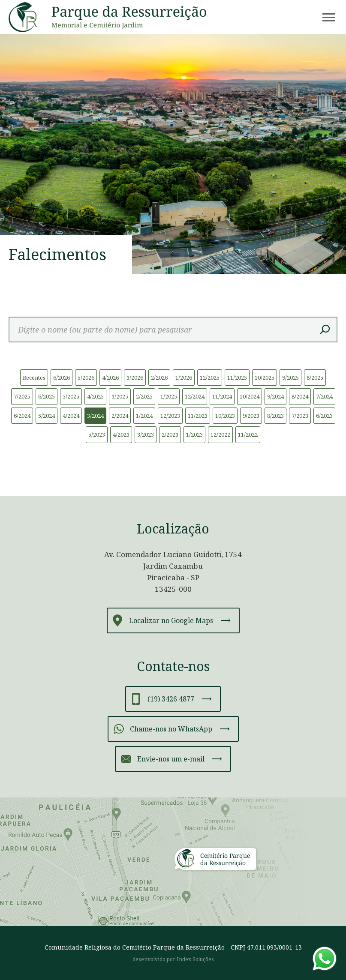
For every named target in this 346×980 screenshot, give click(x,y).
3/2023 (146, 435)
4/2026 (110, 378)
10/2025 (265, 378)
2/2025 (144, 396)
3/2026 (135, 378)
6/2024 (22, 416)
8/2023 (275, 416)
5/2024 (47, 416)
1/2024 (144, 416)
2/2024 (120, 416)
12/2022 (220, 435)
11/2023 (198, 416)
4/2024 (71, 416)
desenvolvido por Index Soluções (173, 959)
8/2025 (315, 378)
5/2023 (97, 435)
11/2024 (222, 396)
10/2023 (225, 416)
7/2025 (22, 396)
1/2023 (194, 435)
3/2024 (95, 416)
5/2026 (86, 378)
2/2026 (159, 378)
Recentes (34, 378)
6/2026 (62, 378)
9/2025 (290, 378)
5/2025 (71, 396)
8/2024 (300, 396)
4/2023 (121, 435)
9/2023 (251, 416)
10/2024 (250, 396)
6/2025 (47, 396)
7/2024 (324, 396)
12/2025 (210, 378)
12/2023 (170, 416)
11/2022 (248, 435)
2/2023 (170, 435)
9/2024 (275, 396)
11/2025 (237, 378)
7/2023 (300, 416)
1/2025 (169, 396)
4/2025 (95, 396)
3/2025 (120, 396)
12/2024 (195, 396)
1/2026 (184, 378)
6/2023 (324, 416)
